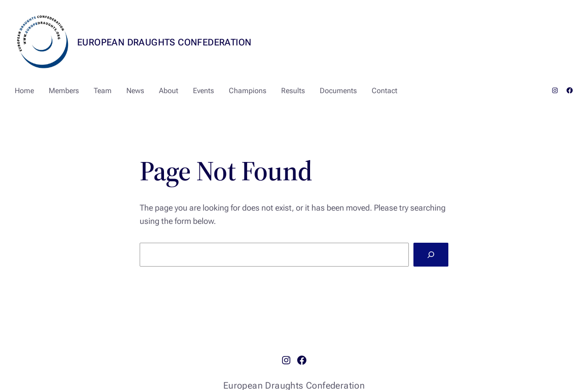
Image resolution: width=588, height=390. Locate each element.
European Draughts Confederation (164, 42)
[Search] (431, 255)
